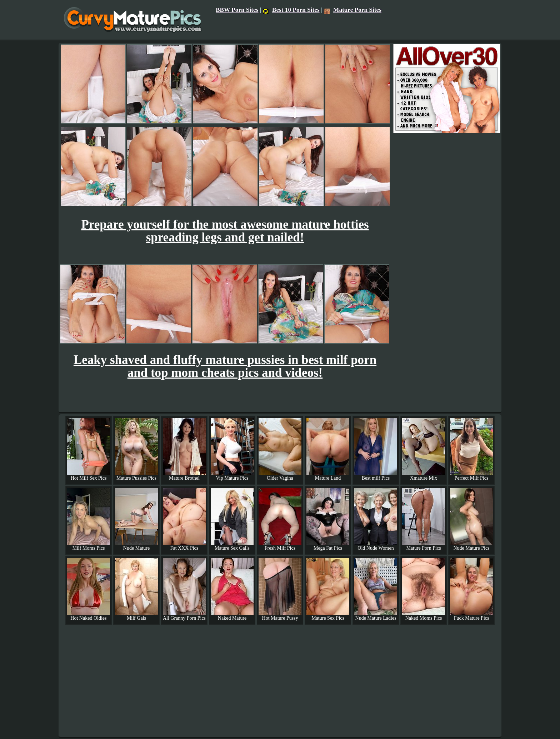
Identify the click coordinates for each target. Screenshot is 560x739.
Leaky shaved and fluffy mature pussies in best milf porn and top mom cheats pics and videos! (225, 366)
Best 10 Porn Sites (291, 10)
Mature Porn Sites (353, 10)
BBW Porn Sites (237, 10)
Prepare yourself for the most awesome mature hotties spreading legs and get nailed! (225, 231)
